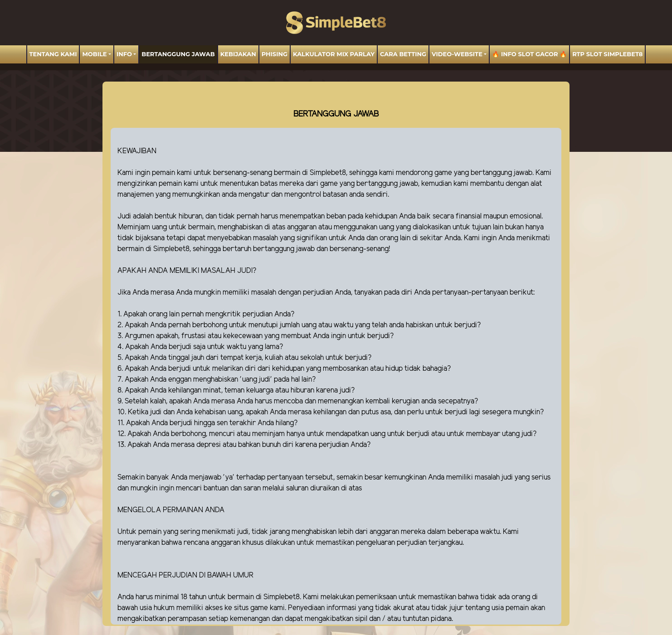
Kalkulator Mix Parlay (334, 54)
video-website (457, 54)
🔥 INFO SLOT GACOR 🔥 (529, 54)
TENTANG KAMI (53, 54)
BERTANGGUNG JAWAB (178, 54)
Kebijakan (238, 54)
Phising (275, 54)
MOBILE (94, 54)
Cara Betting (403, 54)
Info (124, 54)
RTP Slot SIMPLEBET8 (607, 54)
